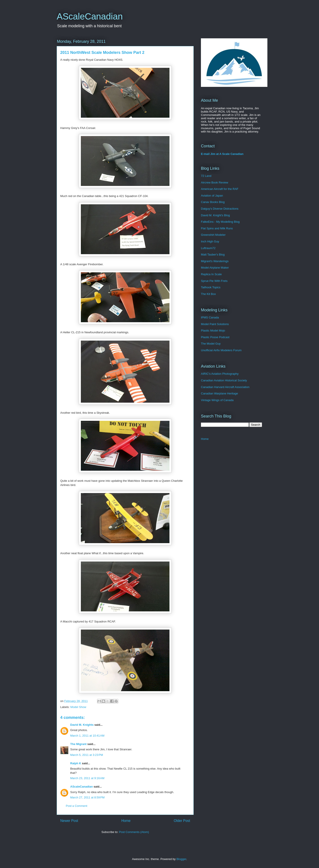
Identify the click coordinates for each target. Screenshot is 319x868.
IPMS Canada (210, 317)
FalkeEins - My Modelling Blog (220, 222)
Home (126, 821)
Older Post (182, 821)
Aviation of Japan (212, 196)
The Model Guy (211, 344)
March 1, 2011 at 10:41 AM (87, 736)
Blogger (181, 859)
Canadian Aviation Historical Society (224, 380)
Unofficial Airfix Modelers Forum (221, 350)
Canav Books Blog (213, 202)
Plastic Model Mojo (213, 331)
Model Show (78, 707)
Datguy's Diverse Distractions (220, 209)
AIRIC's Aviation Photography (220, 374)
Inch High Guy (210, 241)
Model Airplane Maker (215, 268)
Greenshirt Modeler (213, 235)
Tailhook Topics (211, 287)
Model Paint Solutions (215, 324)
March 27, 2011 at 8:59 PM (87, 797)
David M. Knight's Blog (215, 215)
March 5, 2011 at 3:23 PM (87, 755)
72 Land (206, 176)
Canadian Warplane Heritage (219, 393)
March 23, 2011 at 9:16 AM (87, 778)
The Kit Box (208, 294)
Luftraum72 (208, 248)
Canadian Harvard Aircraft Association (225, 387)
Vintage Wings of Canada (217, 400)
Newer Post (69, 821)
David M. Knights (82, 725)
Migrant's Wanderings (215, 261)
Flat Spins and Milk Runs (217, 228)
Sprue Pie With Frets (214, 281)
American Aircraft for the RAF (220, 189)
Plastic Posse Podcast (215, 337)
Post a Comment (77, 806)
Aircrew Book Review (215, 182)
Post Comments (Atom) (134, 832)
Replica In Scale (211, 274)
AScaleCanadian (90, 16)
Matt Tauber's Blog (213, 255)
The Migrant (78, 744)
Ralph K (76, 763)
